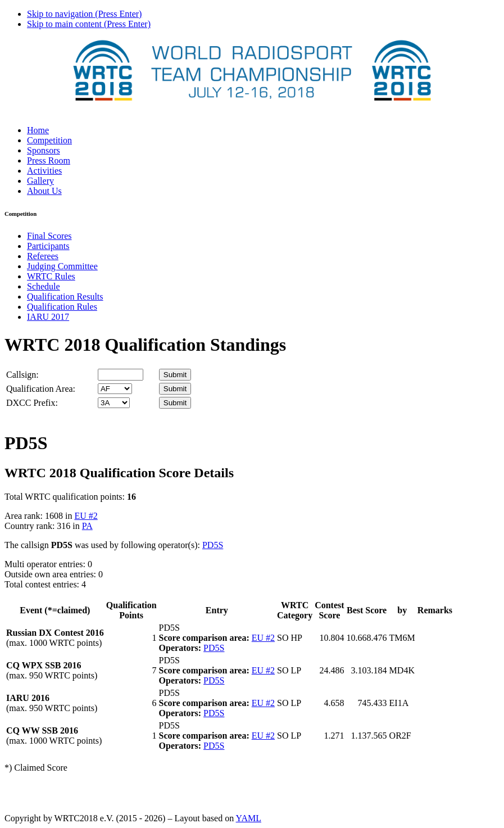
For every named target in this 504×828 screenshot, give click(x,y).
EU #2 (86, 516)
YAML (249, 818)
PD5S (213, 545)
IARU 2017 (48, 317)
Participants (48, 246)
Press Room (49, 160)
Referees (43, 256)
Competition (49, 140)
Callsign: (22, 375)
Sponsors (44, 150)
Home (38, 130)
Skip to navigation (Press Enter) (84, 14)
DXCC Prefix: (32, 403)
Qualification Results (65, 297)
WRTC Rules (51, 276)
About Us (44, 191)
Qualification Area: (41, 389)
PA (87, 526)
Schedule (44, 286)
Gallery (40, 181)
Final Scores (49, 236)
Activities (44, 171)
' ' (115, 389)
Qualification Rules (62, 307)
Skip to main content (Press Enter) (89, 24)
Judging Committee (62, 266)
